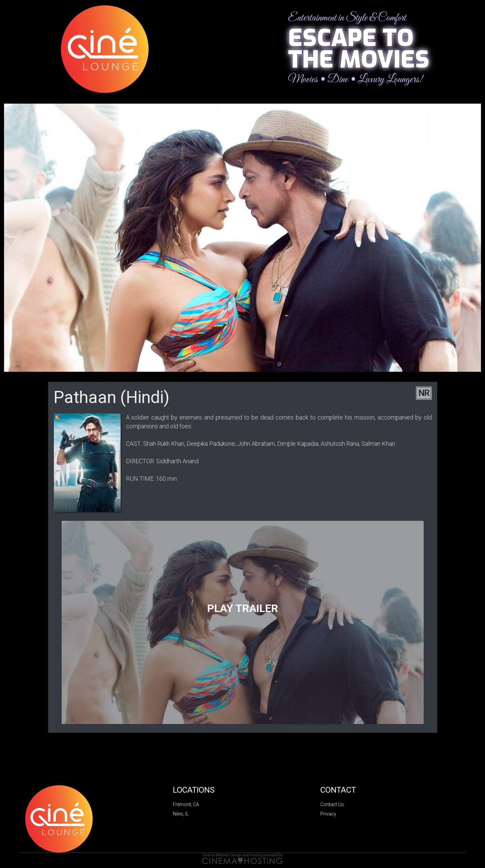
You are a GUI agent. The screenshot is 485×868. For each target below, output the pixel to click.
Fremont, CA (186, 804)
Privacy (328, 814)
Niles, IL (181, 814)
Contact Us (332, 804)
